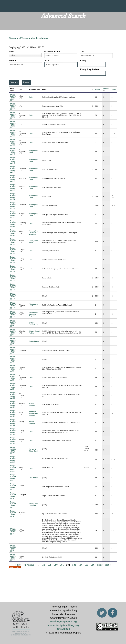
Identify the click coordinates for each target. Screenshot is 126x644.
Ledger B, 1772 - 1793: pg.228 (13, 305)
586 (93, 565)
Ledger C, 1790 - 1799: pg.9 (13, 505)
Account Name (52, 51)
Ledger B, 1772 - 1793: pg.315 (13, 459)
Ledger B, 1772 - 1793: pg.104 (13, 404)
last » (108, 565)
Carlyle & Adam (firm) (33, 450)
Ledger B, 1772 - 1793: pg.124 (13, 106)
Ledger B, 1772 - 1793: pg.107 (13, 422)
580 (56, 565)
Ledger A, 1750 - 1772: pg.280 (13, 450)
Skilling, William (32, 404)
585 (87, 565)
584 (80, 565)
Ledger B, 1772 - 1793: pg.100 (13, 395)
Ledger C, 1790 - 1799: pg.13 (13, 487)
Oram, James (34, 341)
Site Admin (63, 629)
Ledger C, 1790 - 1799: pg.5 (13, 477)
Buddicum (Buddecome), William (34, 413)
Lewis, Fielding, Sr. (33, 323)
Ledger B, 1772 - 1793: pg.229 (13, 314)
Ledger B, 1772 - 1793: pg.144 (13, 169)
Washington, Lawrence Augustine (33, 233)
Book (12, 51)
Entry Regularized (90, 69)
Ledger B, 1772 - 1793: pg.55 (13, 97)
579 (50, 565)
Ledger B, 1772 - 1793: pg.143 (13, 160)
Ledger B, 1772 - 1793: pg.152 (13, 205)
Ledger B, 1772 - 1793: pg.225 (13, 557)
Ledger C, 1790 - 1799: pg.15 (13, 531)
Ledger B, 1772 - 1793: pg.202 (13, 224)
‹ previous (29, 565)
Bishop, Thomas (32, 422)
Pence (114, 89)
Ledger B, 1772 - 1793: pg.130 (13, 133)
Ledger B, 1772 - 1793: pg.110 (13, 431)
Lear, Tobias (33, 478)
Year (47, 60)
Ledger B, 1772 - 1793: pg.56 (13, 323)
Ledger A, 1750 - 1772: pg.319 (13, 468)
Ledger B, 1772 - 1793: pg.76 (13, 341)
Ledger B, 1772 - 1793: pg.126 (13, 115)
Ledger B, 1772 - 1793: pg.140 (13, 151)
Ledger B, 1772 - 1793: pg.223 (13, 251)
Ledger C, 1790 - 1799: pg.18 (13, 548)
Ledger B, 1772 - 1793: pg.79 (13, 350)
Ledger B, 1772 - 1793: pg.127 (13, 124)
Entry (83, 60)
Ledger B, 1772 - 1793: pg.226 (13, 287)
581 (62, 565)
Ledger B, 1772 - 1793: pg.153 (13, 215)
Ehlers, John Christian (33, 505)
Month (12, 60)
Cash (31, 97)
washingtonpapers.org (64, 621)
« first (18, 565)
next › (100, 565)
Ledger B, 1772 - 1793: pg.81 (13, 368)
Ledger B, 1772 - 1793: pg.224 (13, 278)
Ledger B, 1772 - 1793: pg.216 (13, 242)
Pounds (98, 89)
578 (43, 565)
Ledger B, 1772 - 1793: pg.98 (13, 386)
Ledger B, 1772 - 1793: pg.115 (13, 441)
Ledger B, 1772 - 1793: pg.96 (13, 377)
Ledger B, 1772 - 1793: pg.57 (13, 332)
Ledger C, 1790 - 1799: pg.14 (13, 496)
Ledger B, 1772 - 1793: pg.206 (13, 233)
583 (74, 565)
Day (82, 51)
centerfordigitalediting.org (64, 625)
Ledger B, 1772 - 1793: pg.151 (13, 196)
